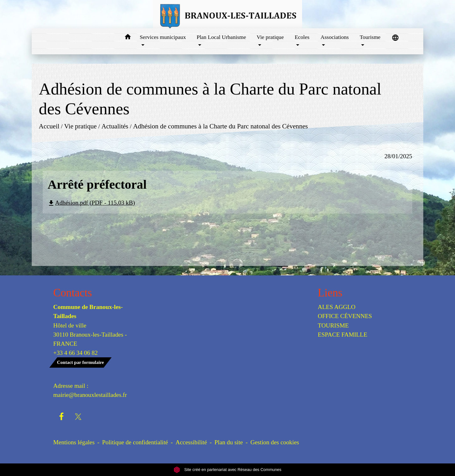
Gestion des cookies (275, 442)
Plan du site (229, 442)
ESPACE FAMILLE (343, 335)
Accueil (49, 126)
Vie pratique (81, 126)
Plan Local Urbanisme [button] (221, 37)
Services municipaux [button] (163, 37)
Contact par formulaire (81, 362)
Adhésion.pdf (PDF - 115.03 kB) (91, 203)
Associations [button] (335, 37)
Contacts (73, 293)
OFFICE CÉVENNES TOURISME (345, 321)
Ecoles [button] (302, 37)
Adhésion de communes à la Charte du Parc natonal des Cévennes (221, 126)
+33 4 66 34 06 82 (76, 353)
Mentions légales (74, 442)
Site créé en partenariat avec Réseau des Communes (227, 470)
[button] (128, 38)
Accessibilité (191, 442)
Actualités (115, 126)
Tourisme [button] (370, 37)
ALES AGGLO (337, 307)
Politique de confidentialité (135, 442)
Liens (330, 293)
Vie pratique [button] (270, 37)
